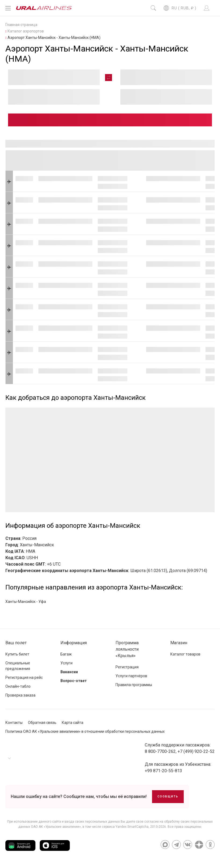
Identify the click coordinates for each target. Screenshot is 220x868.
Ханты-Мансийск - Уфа (26, 602)
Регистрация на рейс (24, 677)
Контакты (14, 723)
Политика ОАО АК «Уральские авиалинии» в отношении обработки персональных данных (85, 731)
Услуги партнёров (131, 676)
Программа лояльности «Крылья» (127, 649)
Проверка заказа (20, 695)
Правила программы (134, 685)
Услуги (66, 663)
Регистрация (127, 667)
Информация (74, 643)
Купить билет (17, 654)
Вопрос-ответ (74, 681)
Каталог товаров (185, 654)
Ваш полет (16, 643)
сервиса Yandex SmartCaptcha (125, 827)
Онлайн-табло (18, 686)
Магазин (179, 643)
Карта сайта (73, 723)
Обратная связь (42, 723)
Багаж (66, 654)
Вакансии (69, 672)
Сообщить (168, 796)
